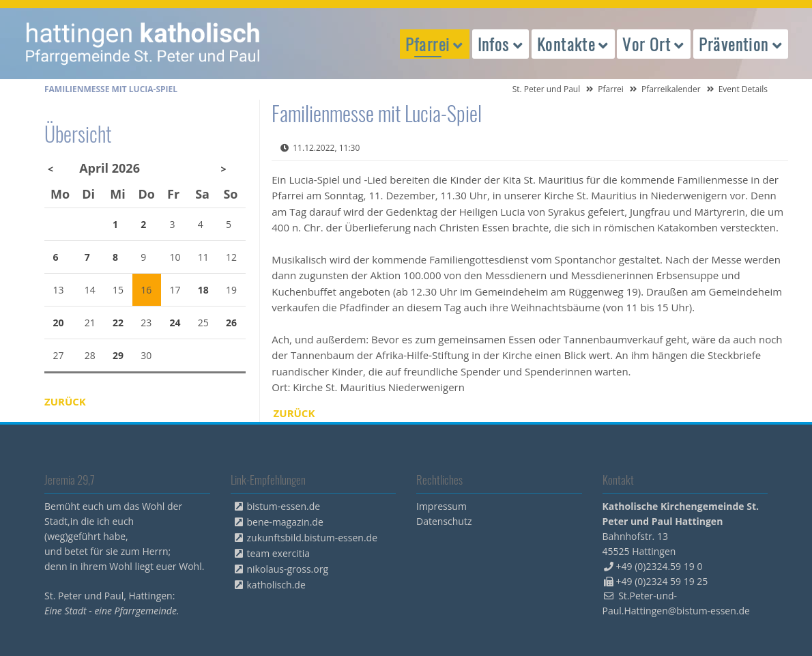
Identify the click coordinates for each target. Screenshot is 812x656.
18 (203, 290)
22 (118, 323)
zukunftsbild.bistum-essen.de (313, 538)
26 (231, 323)
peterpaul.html (143, 44)
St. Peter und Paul (547, 89)
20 (59, 323)
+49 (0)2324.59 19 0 (659, 566)
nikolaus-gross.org (288, 569)
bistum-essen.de (284, 506)
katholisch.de (276, 585)
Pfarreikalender (671, 89)
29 (118, 355)
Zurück (294, 413)
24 (175, 323)
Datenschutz (444, 521)
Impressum (441, 506)
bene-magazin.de (285, 522)
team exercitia (279, 553)
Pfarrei (611, 89)
